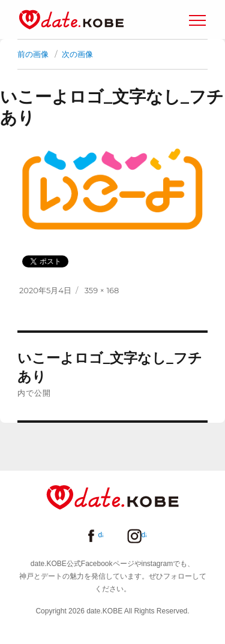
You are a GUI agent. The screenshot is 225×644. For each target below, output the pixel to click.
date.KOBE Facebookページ (101, 535)
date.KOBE (71, 19)
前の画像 (33, 54)
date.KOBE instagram (144, 535)
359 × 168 (102, 290)
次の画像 (77, 54)
